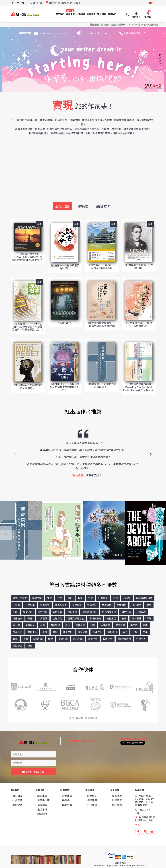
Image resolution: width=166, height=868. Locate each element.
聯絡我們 (112, 14)
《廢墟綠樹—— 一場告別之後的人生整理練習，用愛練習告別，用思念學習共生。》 (28, 326)
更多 (138, 825)
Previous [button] (15, 454)
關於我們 (60, 14)
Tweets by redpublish (133, 739)
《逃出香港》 (78, 475)
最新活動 (92, 796)
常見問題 (102, 14)
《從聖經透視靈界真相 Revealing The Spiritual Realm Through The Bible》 (139, 387)
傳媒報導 (92, 800)
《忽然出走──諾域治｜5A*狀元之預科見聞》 (101, 266)
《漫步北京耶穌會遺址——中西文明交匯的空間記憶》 (101, 324)
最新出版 (62, 206)
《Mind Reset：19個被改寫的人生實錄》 (28, 387)
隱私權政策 (120, 863)
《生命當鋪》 (64, 322)
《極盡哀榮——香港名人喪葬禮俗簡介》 (101, 385)
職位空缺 (17, 805)
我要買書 (81, 14)
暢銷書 (83, 206)
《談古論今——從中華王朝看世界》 (64, 267)
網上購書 (117, 805)
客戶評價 (42, 814)
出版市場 (42, 809)
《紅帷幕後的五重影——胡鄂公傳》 (138, 266)
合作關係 (92, 805)
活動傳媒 (91, 14)
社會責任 (17, 800)
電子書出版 (43, 800)
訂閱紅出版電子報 (33, 772)
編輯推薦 (67, 805)
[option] (83, 454)
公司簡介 (17, 796)
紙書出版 (42, 796)
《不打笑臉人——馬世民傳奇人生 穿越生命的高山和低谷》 (65, 387)
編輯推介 (104, 206)
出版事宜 (117, 800)
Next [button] (151, 454)
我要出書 (70, 12)
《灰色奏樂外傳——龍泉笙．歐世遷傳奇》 (138, 324)
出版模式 (42, 805)
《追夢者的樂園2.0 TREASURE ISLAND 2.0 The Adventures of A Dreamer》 (28, 257)
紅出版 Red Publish (83, 741)
